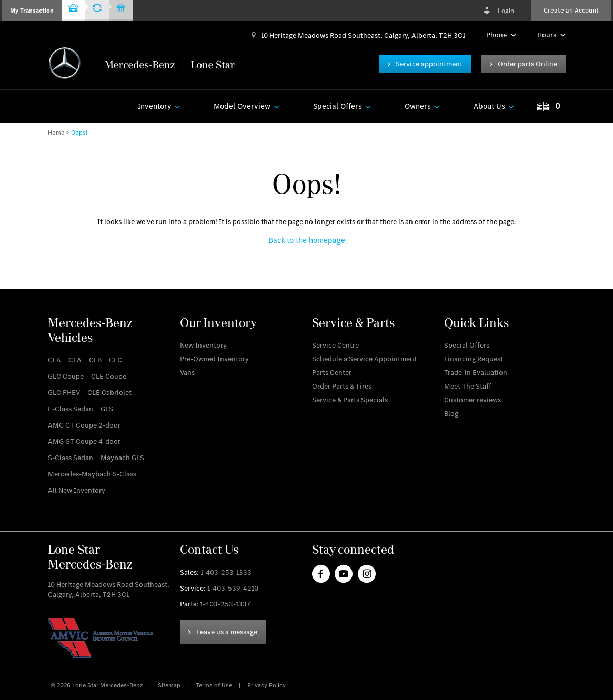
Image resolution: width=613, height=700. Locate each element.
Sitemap (170, 685)
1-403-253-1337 (225, 604)
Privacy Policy (267, 685)
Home (56, 133)
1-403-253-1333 (226, 572)
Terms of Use (215, 685)
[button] (32, 11)
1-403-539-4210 (233, 588)
